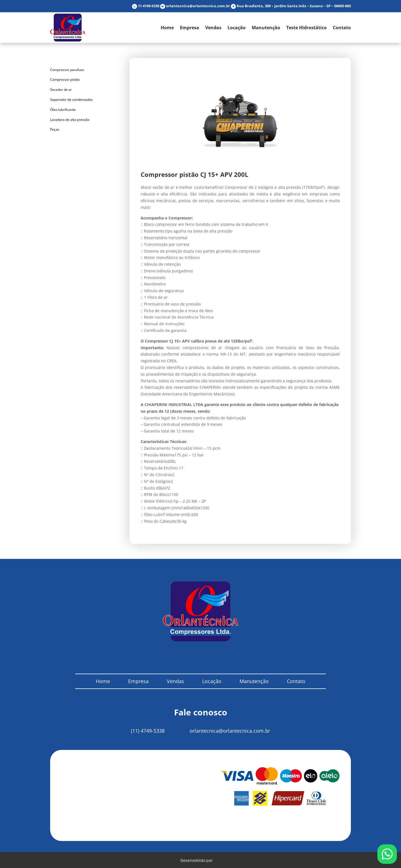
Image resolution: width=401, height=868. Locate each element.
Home (167, 28)
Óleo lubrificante (63, 110)
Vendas (213, 28)
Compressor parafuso (67, 70)
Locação (237, 28)
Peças (55, 129)
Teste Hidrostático (306, 28)
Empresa (190, 28)
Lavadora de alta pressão (70, 120)
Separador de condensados (71, 100)
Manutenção (266, 28)
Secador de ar (61, 90)
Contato (342, 28)
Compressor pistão (65, 80)
